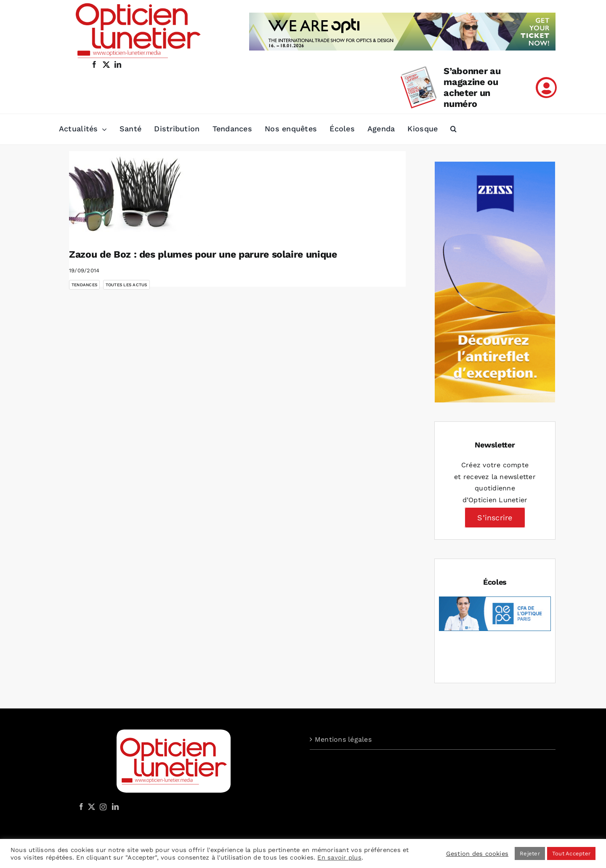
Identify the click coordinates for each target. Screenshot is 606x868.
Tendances (84, 285)
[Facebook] (81, 807)
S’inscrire (495, 518)
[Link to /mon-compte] (546, 88)
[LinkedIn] (115, 807)
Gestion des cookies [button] (477, 854)
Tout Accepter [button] (571, 853)
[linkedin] (118, 64)
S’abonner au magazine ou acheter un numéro (472, 87)
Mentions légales (343, 739)
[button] (453, 129)
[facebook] (94, 64)
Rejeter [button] (530, 853)
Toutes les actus (126, 285)
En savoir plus (339, 857)
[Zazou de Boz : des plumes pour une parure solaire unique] (136, 194)
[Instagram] (102, 807)
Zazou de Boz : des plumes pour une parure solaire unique (203, 254)
